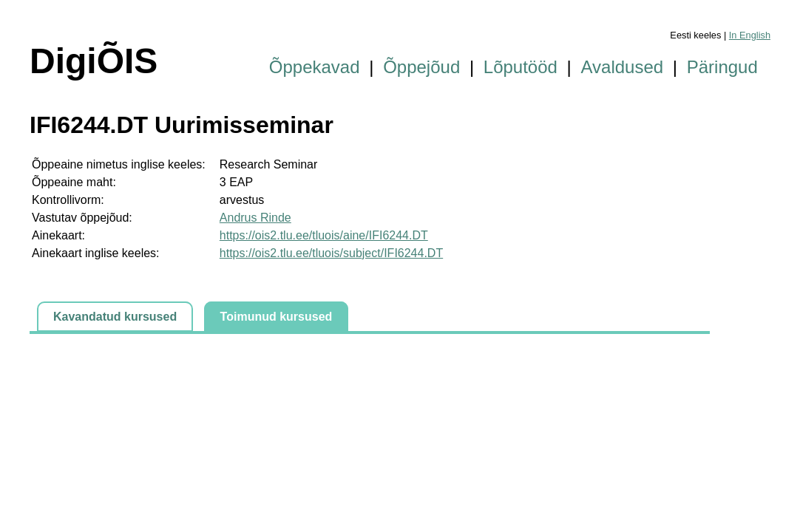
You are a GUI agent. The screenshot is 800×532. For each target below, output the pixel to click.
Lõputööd (521, 67)
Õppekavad (315, 67)
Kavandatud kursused (115, 317)
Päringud (722, 67)
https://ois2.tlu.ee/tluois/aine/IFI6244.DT (324, 235)
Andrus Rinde (255, 218)
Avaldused (623, 67)
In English (750, 35)
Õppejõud (421, 67)
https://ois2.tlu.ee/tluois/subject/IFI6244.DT (331, 253)
